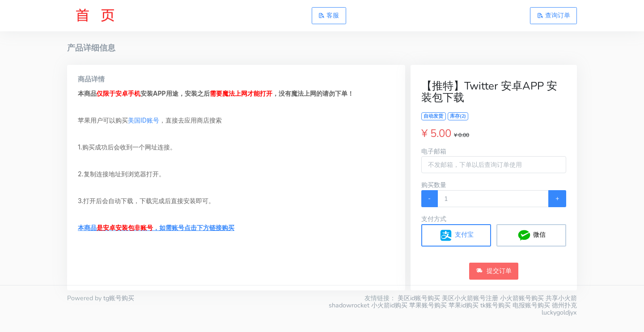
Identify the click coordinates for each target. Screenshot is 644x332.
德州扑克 (564, 305)
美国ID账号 (144, 120)
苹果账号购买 (428, 305)
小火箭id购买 (389, 305)
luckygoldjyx (559, 312)
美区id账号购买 (419, 298)
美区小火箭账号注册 (470, 298)
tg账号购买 (119, 298)
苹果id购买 (464, 305)
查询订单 (554, 15)
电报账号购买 (531, 305)
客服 (329, 15)
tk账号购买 (496, 305)
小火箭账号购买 (522, 298)
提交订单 (494, 271)
